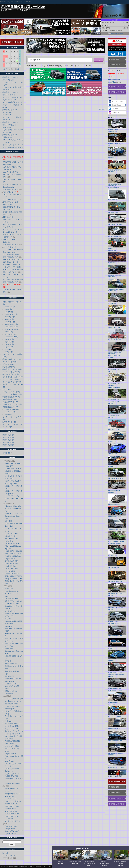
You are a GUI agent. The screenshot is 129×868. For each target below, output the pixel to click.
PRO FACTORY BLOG (13, 784)
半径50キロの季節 (11, 704)
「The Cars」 (9, 721)
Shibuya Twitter (10, 829)
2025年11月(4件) (8, 435)
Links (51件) (7, 389)
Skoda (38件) (9, 344)
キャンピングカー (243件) (12, 382)
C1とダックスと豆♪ (12, 684)
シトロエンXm (10, 611)
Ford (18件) (9, 352)
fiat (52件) (8, 309)
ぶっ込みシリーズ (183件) (12, 404)
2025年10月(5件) (8, 437)
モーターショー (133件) (11, 379)
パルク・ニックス (11, 799)
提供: (109, 33)
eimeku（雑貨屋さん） (13, 664)
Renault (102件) (10, 317)
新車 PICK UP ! (82, 849)
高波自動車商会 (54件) (11, 402)
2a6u (6, 519)
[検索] (60, 60)
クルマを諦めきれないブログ (7, 2)
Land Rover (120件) (11, 327)
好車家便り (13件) (9, 422)
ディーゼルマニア (11, 594)
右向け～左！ (10, 584)
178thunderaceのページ (13, 544)
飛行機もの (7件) (9, 367)
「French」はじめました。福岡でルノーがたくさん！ (14, 509)
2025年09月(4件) (8, 440)
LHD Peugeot (9, 681)
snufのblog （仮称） (12, 484)
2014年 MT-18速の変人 (13, 481)
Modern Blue (9, 624)
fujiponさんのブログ (12, 564)
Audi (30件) (9, 312)
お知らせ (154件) (9, 364)
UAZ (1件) (8, 414)
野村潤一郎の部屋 (11, 776)
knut (6, 596)
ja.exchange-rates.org (117, 33)
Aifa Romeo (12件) (11, 324)
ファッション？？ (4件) (11, 392)
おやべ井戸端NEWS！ (13, 769)
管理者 (5, 453)
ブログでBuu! (10, 761)
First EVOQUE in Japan (13, 556)
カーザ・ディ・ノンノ (13, 496)
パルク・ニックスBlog (13, 801)
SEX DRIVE (9, 819)
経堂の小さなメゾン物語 (14, 581)
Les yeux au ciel (10, 559)
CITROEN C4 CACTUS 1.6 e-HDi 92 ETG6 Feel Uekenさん (13, 471)
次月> (19, 69)
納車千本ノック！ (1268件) (12, 369)
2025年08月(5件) (8, 442)
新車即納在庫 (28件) (10, 399)
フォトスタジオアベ (12, 821)
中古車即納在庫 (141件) (11, 397)
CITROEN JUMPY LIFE (13, 576)
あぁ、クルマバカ (11, 729)
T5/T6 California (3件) (12, 409)
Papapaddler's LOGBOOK (13, 621)
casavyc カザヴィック (12, 794)
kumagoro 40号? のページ (14, 579)
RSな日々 (8, 619)
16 (4, 61)
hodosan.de (8, 626)
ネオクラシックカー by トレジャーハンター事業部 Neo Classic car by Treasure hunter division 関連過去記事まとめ (13, 252)
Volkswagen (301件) (11, 314)
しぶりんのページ (11, 534)
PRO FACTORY (10, 809)
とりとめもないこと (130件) (13, 377)
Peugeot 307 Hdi (10, 754)
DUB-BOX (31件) (11, 334)
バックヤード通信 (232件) (12, 394)
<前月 (5, 69)
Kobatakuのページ (11, 599)
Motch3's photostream (12, 591)
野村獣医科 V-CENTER (13, 679)
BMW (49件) (9, 319)
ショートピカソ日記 (12, 604)
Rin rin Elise (9, 589)
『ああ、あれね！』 (12, 774)
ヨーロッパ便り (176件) (11, 372)
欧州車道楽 (9, 649)
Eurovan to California (12, 574)
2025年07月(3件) (8, 445)
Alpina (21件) (9, 347)
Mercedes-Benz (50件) (12, 329)
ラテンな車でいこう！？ (14, 554)
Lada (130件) (9, 339)
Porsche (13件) (10, 322)
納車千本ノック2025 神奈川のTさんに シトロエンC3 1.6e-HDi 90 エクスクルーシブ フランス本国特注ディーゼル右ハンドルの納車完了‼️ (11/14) (12, 100)
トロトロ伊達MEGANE (13, 551)
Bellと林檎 (8, 521)
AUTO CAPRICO (11, 811)
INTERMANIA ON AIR (13, 706)
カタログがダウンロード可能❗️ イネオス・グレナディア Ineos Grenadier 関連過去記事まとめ (13, 185)
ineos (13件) (9, 349)
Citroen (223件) (10, 307)
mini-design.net (10, 709)
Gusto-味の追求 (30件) (11, 374)
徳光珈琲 (8, 661)
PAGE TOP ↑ (102, 110)
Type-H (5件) (9, 342)
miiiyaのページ (10, 536)
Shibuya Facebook (11, 826)
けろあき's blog (10, 566)
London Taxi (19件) (11, 337)
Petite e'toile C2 (10, 744)
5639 (10, 453)
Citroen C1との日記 (12, 746)
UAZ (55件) (9, 332)
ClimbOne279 (9, 676)
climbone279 (9, 771)
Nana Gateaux (9, 796)
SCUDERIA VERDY (12, 814)
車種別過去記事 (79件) (11, 407)
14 (17, 59)
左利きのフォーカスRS (13, 601)
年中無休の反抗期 (11, 561)
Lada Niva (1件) (10, 412)
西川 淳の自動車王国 (12, 741)
